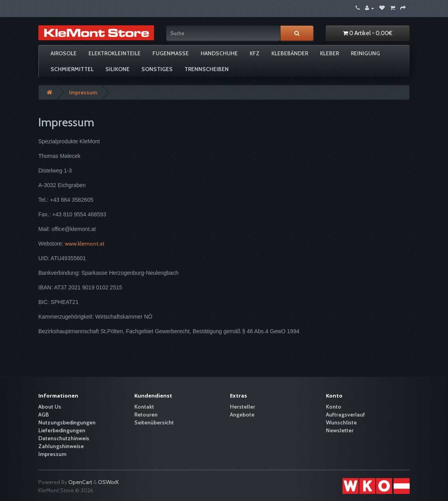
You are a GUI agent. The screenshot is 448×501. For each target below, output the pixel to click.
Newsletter (340, 430)
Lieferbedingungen (62, 430)
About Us (50, 407)
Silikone (118, 69)
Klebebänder (290, 53)
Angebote (242, 415)
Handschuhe (219, 53)
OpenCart (80, 482)
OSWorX (108, 482)
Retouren (146, 415)
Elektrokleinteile (115, 53)
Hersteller (243, 407)
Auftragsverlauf (345, 415)
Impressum (83, 92)
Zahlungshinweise (61, 446)
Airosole (64, 53)
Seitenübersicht (154, 422)
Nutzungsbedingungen (67, 422)
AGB (44, 415)
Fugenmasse (171, 53)
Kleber (329, 53)
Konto (334, 407)
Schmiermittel (72, 69)
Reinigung (365, 53)
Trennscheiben (207, 69)
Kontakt (144, 407)
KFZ (255, 53)
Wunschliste (341, 422)
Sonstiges (157, 69)
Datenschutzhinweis (64, 438)
